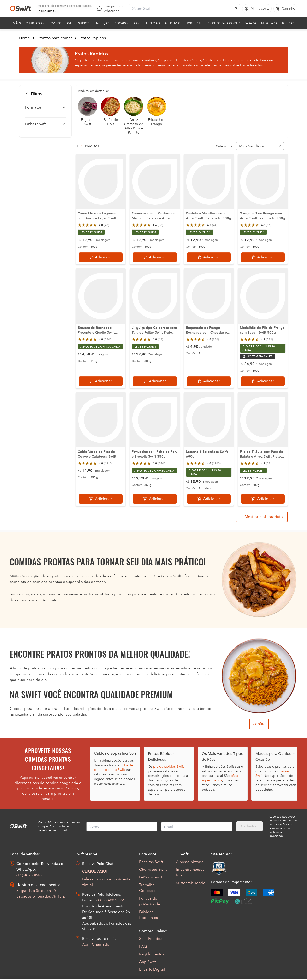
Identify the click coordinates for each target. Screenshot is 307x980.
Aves (70, 23)
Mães (17, 23)
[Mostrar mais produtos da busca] (262, 517)
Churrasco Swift (153, 870)
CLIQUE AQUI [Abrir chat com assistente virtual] (94, 871)
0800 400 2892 (111, 900)
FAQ (143, 946)
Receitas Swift (151, 862)
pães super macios (220, 778)
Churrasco (35, 23)
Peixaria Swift (151, 877)
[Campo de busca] (181, 9)
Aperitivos (173, 23)
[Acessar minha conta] (257, 9)
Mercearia (269, 23)
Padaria (250, 23)
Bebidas (288, 23)
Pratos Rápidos (93, 38)
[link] (49, 11)
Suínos (84, 23)
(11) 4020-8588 (29, 875)
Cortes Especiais (147, 23)
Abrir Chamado (96, 944)
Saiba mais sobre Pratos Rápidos (238, 65)
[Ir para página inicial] (21, 9)
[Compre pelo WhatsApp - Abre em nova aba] (112, 9)
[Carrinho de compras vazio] (285, 9)
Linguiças (102, 23)
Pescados (122, 23)
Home (24, 38)
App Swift (148, 962)
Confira (259, 724)
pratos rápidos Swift (168, 767)
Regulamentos (152, 954)
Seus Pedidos (151, 939)
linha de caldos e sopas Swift (113, 767)
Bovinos (55, 23)
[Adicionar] (101, 257)
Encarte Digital (152, 969)
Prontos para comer (223, 23)
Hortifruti (194, 23)
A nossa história (190, 862)
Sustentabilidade (191, 883)
